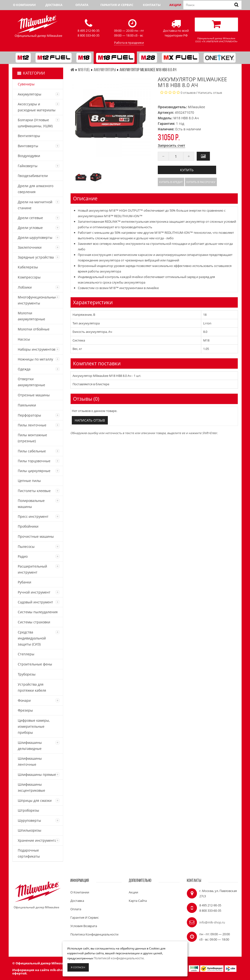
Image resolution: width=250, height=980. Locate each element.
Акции (175, 5)
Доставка (54, 5)
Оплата (82, 5)
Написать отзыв (210, 93)
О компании (24, 5)
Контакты (152, 5)
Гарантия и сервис (117, 5)
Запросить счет (171, 145)
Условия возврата (84, 926)
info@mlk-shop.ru (212, 922)
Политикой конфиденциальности (119, 958)
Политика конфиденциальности (94, 934)
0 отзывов (188, 93)
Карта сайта (138, 901)
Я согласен (78, 967)
